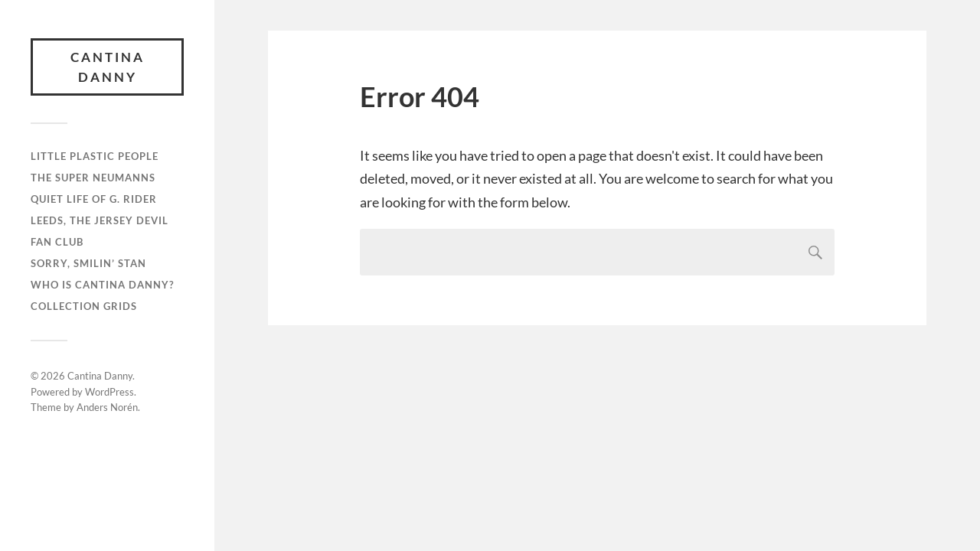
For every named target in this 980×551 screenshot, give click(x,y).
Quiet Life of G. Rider (94, 199)
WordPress (109, 392)
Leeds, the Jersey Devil (100, 220)
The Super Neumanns (93, 178)
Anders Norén (107, 407)
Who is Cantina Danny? (102, 285)
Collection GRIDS (84, 306)
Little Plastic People (95, 156)
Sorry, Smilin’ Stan (88, 263)
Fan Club (57, 242)
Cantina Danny (108, 67)
